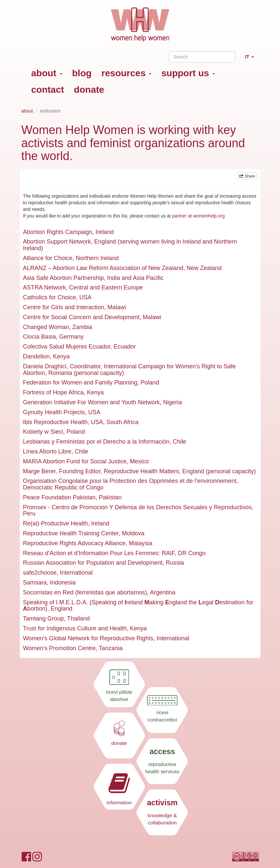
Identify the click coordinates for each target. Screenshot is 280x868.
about (47, 73)
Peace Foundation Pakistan (59, 497)
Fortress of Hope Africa (53, 392)
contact (48, 90)
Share (247, 176)
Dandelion (36, 356)
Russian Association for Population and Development (93, 563)
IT (252, 60)
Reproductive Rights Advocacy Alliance (74, 543)
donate (89, 90)
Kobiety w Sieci (43, 432)
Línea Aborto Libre (47, 451)
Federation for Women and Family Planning (80, 383)
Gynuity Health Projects (54, 412)
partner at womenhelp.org (199, 216)
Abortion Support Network (57, 242)
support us (188, 73)
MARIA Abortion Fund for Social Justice (75, 461)
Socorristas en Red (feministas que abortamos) (85, 592)
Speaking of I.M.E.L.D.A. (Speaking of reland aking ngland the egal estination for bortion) (138, 606)
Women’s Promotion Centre (59, 648)
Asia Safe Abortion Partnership (63, 278)
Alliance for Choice (48, 258)
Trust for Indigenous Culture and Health (75, 628)
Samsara (35, 583)
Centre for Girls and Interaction (64, 307)
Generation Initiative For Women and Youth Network (92, 402)
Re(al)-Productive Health (56, 523)
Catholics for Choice (50, 297)
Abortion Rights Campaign (58, 232)
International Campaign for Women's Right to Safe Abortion (129, 370)
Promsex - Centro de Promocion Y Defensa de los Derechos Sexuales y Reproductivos (138, 507)
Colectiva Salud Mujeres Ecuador (67, 347)
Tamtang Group (44, 618)
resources (127, 73)
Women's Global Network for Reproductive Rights (88, 638)
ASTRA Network (45, 287)
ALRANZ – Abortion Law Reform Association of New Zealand (103, 268)
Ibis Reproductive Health (55, 422)
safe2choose (40, 573)
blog (82, 73)
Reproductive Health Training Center (71, 533)
